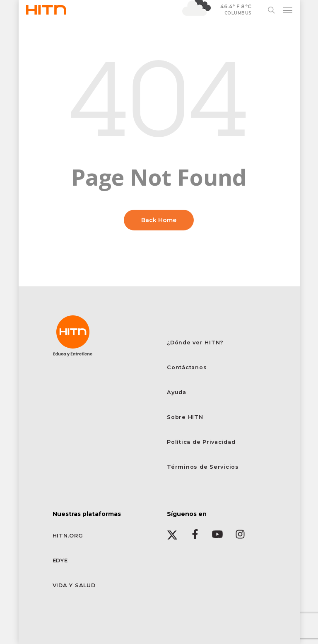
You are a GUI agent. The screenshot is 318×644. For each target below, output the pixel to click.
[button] (288, 10)
